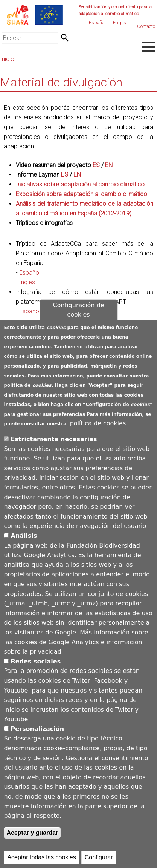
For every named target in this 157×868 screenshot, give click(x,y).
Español (97, 22)
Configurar (99, 857)
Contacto (146, 26)
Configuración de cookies (78, 310)
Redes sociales (36, 661)
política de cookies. (99, 423)
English (121, 22)
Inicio (7, 59)
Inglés (27, 282)
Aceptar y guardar (32, 833)
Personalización (38, 729)
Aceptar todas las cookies (41, 857)
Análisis (24, 536)
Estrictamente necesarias (54, 439)
